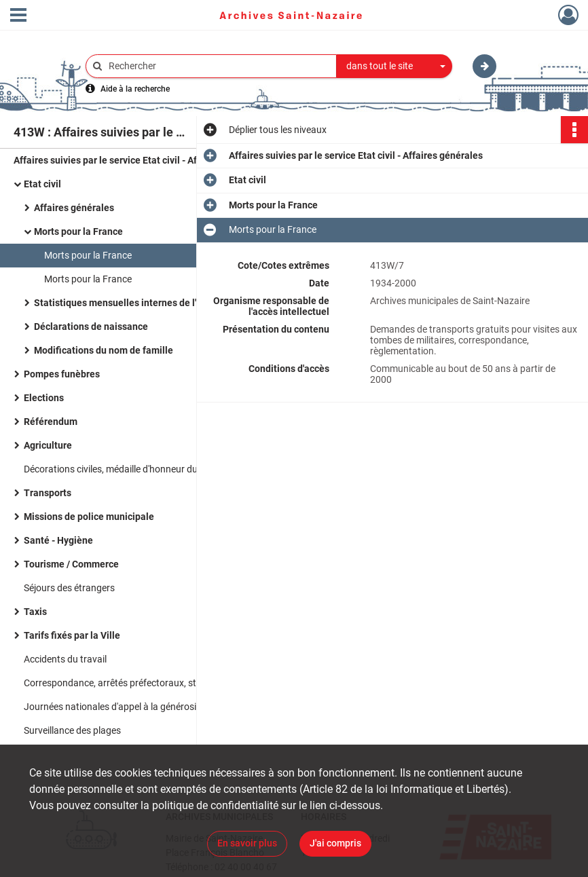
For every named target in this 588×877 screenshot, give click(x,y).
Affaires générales (74, 208)
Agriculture (48, 445)
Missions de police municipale (89, 517)
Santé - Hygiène (58, 540)
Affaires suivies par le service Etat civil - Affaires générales (141, 160)
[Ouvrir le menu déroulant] (18, 16)
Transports (48, 493)
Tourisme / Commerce (71, 564)
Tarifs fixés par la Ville (72, 635)
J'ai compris (335, 843)
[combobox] (394, 67)
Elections (44, 398)
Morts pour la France (78, 231)
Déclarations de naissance (91, 326)
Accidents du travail (65, 659)
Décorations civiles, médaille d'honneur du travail (125, 469)
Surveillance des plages (72, 730)
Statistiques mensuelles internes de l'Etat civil (134, 303)
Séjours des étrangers (69, 588)
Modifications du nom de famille (104, 350)
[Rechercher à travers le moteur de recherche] (218, 66)
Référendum (51, 422)
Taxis (35, 612)
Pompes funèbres (62, 374)
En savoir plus (247, 843)
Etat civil (42, 184)
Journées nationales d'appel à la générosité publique (133, 707)
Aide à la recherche (135, 89)
